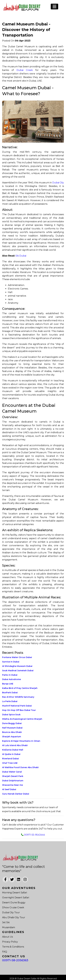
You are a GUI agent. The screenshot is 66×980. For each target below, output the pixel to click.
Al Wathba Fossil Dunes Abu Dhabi (20, 767)
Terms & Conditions (13, 947)
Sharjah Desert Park (13, 776)
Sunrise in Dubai (11, 662)
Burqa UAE (8, 684)
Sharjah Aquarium (12, 737)
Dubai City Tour (11, 912)
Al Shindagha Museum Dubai (17, 666)
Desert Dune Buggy (14, 903)
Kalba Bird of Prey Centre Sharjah (20, 688)
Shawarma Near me (12, 785)
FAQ (5, 952)
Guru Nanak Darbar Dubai (16, 794)
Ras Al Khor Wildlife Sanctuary (18, 697)
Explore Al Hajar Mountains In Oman (21, 741)
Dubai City (58, 183)
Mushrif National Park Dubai (17, 706)
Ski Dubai (21, 256)
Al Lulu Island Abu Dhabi (15, 745)
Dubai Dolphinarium (13, 781)
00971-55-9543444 (34, 835)
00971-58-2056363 (15, 960)
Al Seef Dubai (9, 789)
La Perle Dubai (10, 701)
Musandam (9, 927)
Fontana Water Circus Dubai (17, 657)
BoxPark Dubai (10, 693)
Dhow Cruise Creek (13, 907)
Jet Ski (6, 922)
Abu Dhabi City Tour (14, 917)
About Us (7, 937)
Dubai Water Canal (12, 772)
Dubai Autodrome (11, 679)
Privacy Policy (10, 942)
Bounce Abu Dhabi (12, 732)
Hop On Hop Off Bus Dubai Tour (19, 710)
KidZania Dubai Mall (13, 750)
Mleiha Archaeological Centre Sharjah (22, 719)
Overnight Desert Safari (16, 898)
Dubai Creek (25, 70)
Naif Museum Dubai (12, 728)
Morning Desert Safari (15, 893)
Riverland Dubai (10, 759)
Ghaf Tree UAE (10, 763)
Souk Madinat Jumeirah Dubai (18, 671)
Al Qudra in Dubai (11, 754)
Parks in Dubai (10, 675)
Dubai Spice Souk (11, 715)
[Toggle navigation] (54, 7)
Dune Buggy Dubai (12, 723)
